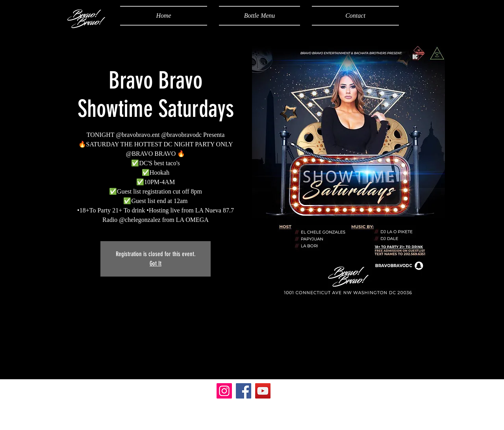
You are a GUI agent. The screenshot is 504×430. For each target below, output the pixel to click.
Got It (156, 263)
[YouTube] (263, 391)
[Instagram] (224, 391)
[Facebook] (244, 391)
